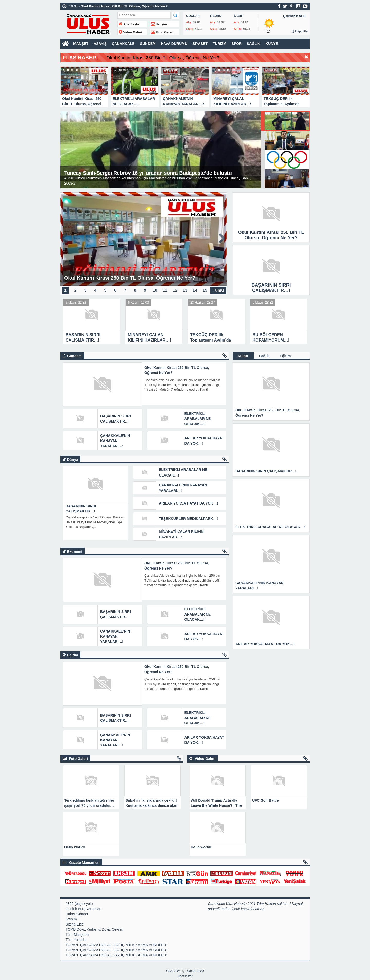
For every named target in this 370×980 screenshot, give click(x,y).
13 (185, 290)
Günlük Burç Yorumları (84, 909)
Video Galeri (130, 32)
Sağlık (264, 356)
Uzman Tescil (195, 971)
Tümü (218, 290)
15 (205, 290)
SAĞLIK (253, 44)
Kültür (243, 356)
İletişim (159, 24)
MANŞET (81, 44)
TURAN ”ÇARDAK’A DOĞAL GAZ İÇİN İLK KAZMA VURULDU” (116, 945)
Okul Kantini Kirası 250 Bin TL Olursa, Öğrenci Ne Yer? (180, 58)
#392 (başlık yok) (79, 904)
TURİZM (220, 44)
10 (155, 290)
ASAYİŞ (100, 44)
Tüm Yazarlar (76, 940)
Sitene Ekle (75, 924)
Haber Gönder (77, 914)
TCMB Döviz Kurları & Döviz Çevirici (95, 929)
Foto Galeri (162, 32)
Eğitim (285, 356)
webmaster (185, 976)
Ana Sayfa (129, 24)
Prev (64, 83)
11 (165, 290)
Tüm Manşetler (77, 935)
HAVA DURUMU (174, 44)
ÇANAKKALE (123, 44)
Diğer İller (300, 31)
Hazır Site (173, 971)
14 (195, 290)
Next (306, 83)
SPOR (237, 44)
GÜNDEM (148, 44)
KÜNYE (272, 44)
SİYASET (200, 44)
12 (175, 290)
